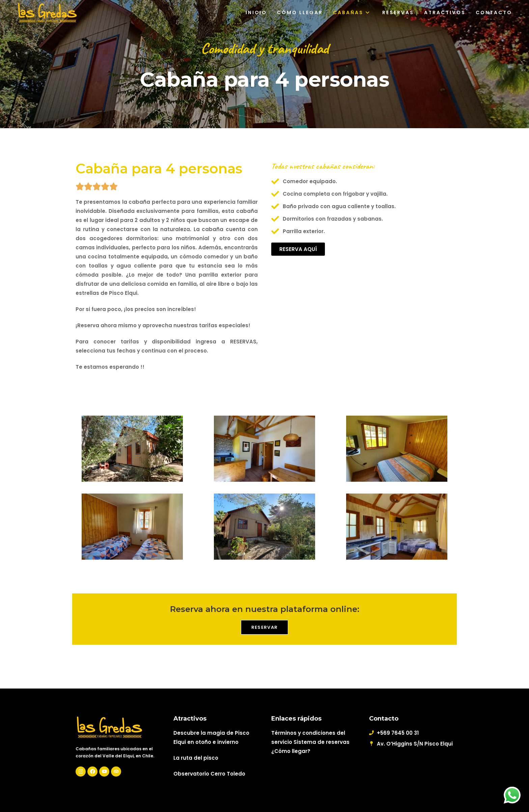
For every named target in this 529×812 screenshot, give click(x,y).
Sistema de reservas (322, 742)
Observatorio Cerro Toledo (209, 774)
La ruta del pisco (196, 758)
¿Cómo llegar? (291, 751)
